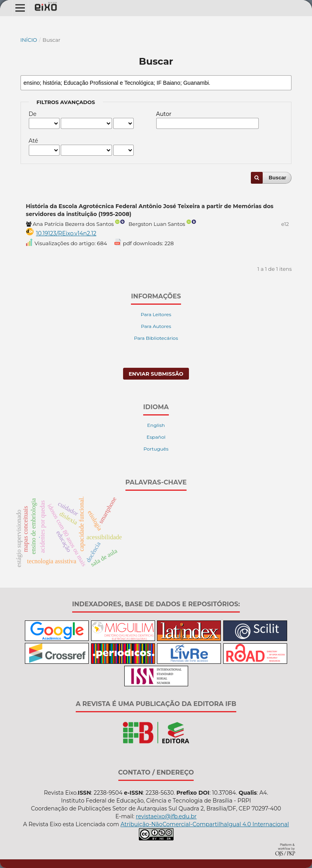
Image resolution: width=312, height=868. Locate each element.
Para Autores (156, 326)
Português (156, 449)
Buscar (277, 178)
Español (156, 437)
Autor (164, 114)
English (156, 425)
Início (29, 40)
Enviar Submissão (156, 374)
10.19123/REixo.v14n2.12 (66, 233)
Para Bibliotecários (156, 338)
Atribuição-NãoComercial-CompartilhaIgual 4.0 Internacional (205, 824)
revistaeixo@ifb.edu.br (166, 816)
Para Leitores (156, 314)
